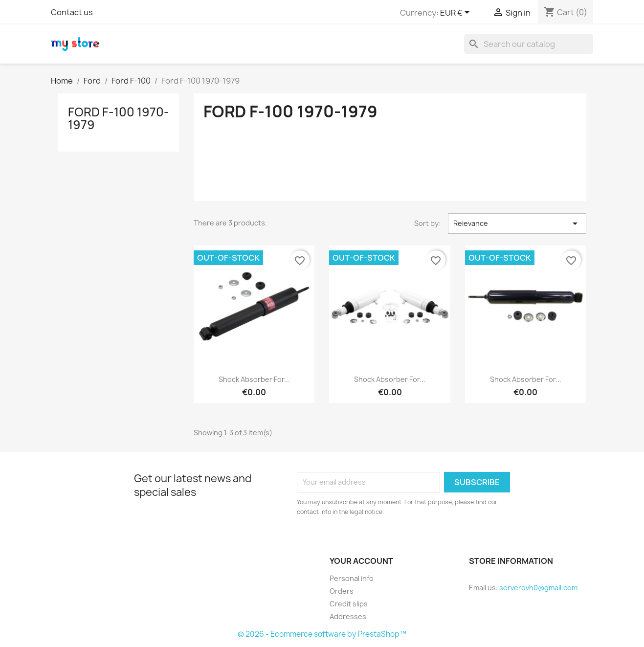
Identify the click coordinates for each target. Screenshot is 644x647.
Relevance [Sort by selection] (517, 223)
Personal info (352, 578)
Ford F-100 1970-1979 (119, 118)
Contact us (72, 12)
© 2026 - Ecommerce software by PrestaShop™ (322, 634)
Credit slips (349, 604)
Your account (361, 561)
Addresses (348, 616)
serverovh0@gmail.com (538, 588)
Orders (342, 591)
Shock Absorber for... (254, 379)
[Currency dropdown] (456, 13)
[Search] (529, 44)
